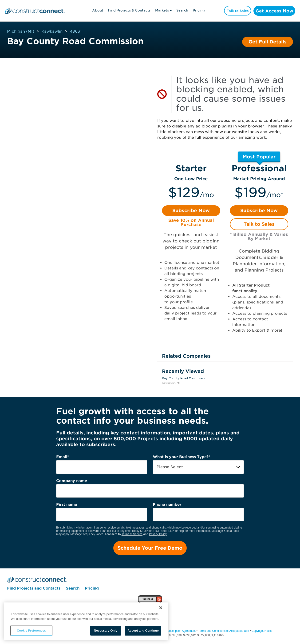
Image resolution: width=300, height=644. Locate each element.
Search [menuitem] (73, 589)
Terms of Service (132, 534)
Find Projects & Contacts (127, 10)
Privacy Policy (158, 534)
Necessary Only (105, 631)
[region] (86, 621)
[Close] (161, 608)
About (95, 10)
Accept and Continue (143, 631)
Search (180, 10)
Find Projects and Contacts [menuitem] (34, 589)
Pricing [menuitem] (92, 589)
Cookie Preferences (32, 631)
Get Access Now (273, 11)
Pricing (196, 10)
